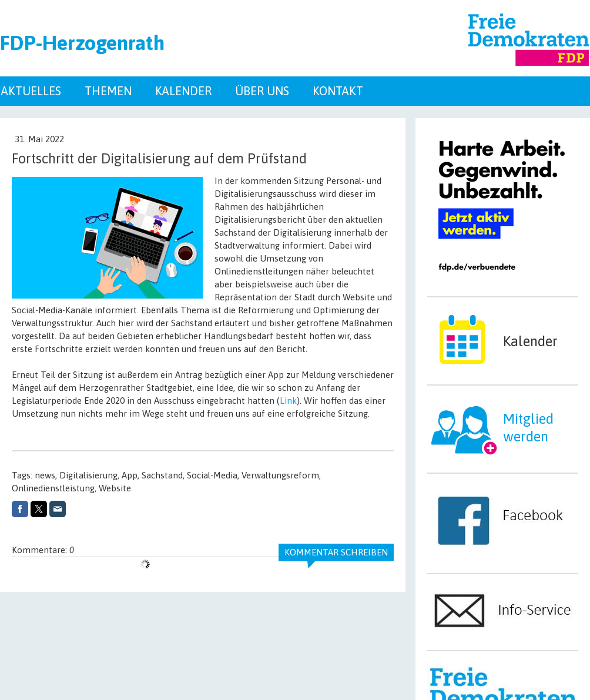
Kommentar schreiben (336, 552)
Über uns (262, 91)
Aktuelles (31, 91)
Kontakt (338, 91)
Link (288, 401)
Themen (108, 91)
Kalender (183, 91)
